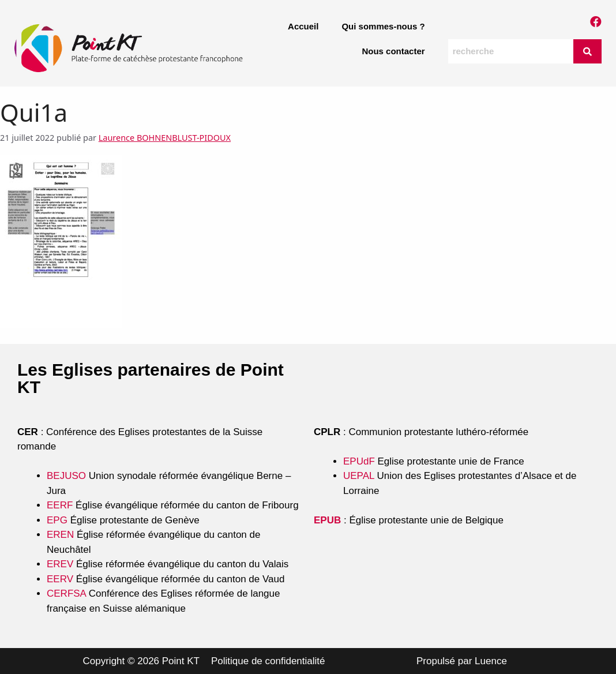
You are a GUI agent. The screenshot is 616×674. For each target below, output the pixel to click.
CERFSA (66, 594)
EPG (57, 520)
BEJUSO (68, 476)
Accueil (303, 26)
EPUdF (359, 461)
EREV (60, 564)
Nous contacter (393, 51)
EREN (60, 535)
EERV (60, 579)
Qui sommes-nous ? (383, 26)
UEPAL (359, 476)
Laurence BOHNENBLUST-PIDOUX (165, 138)
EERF (60, 505)
